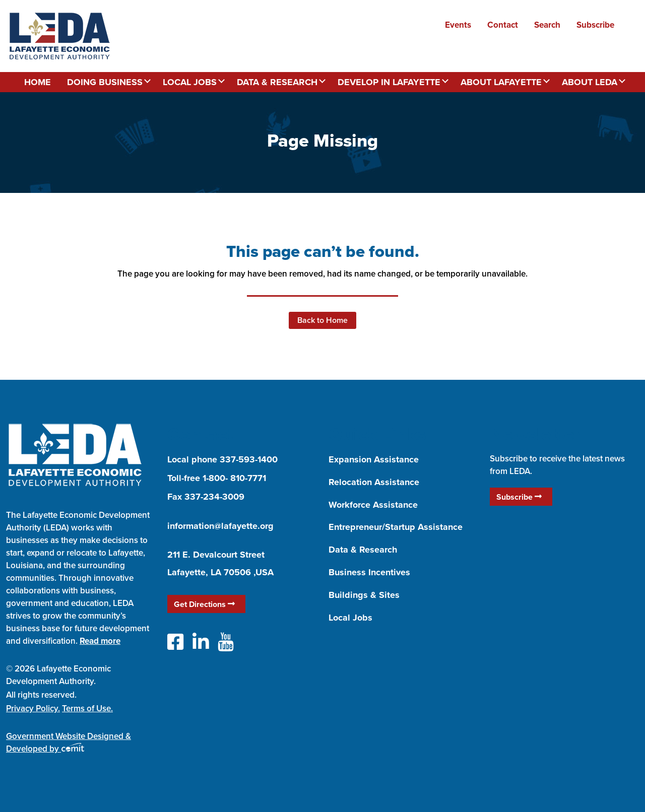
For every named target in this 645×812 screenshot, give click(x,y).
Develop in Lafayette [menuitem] (389, 82)
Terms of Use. (87, 708)
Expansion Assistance (374, 459)
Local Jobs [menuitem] (190, 82)
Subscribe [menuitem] (595, 25)
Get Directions (204, 604)
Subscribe (519, 497)
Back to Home (322, 320)
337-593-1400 (249, 459)
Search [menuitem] (547, 25)
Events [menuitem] (458, 25)
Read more (100, 641)
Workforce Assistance (373, 505)
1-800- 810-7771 (234, 478)
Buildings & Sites (364, 595)
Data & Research (363, 550)
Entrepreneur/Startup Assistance (396, 527)
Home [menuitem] (38, 82)
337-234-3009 (214, 497)
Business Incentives (369, 572)
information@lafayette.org (220, 526)
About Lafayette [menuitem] (501, 82)
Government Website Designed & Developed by (69, 742)
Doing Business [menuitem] (105, 82)
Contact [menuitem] (503, 25)
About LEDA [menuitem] (590, 82)
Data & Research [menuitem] (277, 82)
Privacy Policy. (33, 708)
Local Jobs (350, 618)
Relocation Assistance (374, 482)
